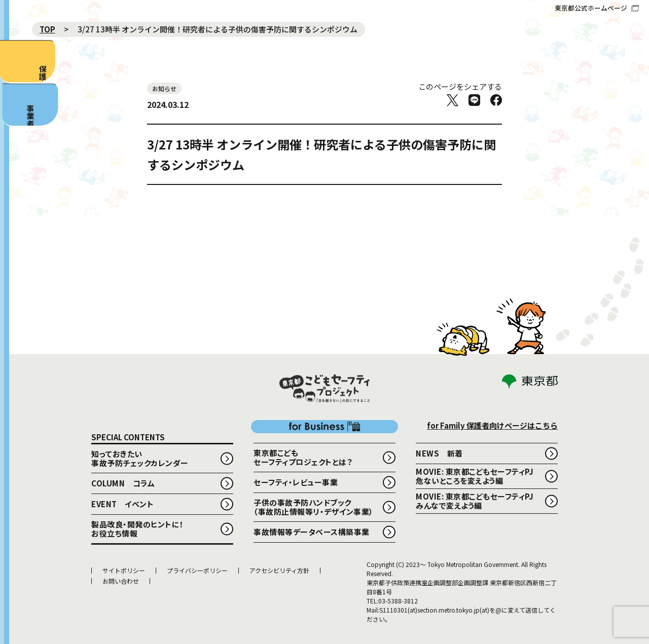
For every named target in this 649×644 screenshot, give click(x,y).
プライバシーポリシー (197, 571)
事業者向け (19, 173)
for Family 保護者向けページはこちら (492, 425)
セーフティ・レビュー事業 (296, 482)
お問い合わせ (121, 581)
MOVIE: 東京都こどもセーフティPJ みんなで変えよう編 (479, 501)
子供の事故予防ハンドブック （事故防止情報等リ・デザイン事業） (314, 507)
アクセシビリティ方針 (279, 571)
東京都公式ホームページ (597, 8)
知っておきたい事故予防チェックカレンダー (140, 458)
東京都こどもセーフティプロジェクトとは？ (303, 457)
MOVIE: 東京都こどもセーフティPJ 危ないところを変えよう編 (479, 476)
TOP (47, 29)
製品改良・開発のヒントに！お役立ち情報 (138, 529)
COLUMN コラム (123, 483)
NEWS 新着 (439, 453)
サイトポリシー (124, 571)
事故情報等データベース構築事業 (312, 532)
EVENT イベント (122, 504)
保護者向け (15, 82)
